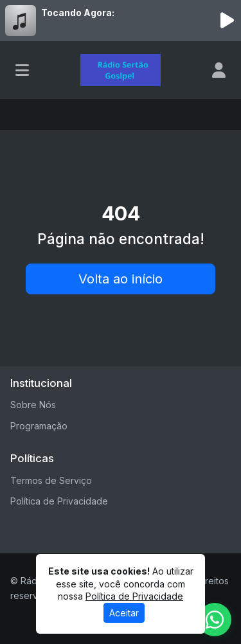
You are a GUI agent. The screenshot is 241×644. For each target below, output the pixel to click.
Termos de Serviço (51, 480)
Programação (39, 426)
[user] (219, 70)
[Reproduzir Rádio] (227, 21)
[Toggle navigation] (22, 70)
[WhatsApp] (215, 620)
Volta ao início (121, 279)
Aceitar (124, 613)
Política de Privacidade (59, 501)
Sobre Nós (33, 405)
